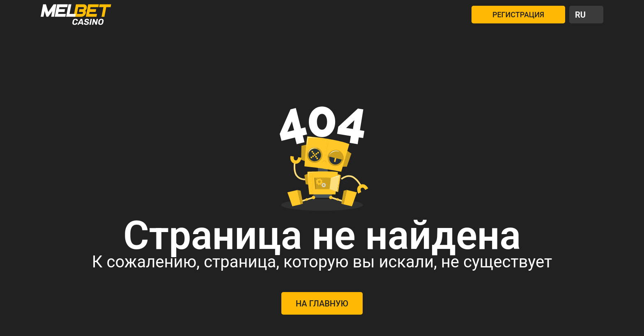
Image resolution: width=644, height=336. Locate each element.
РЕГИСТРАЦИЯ (518, 15)
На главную (322, 304)
